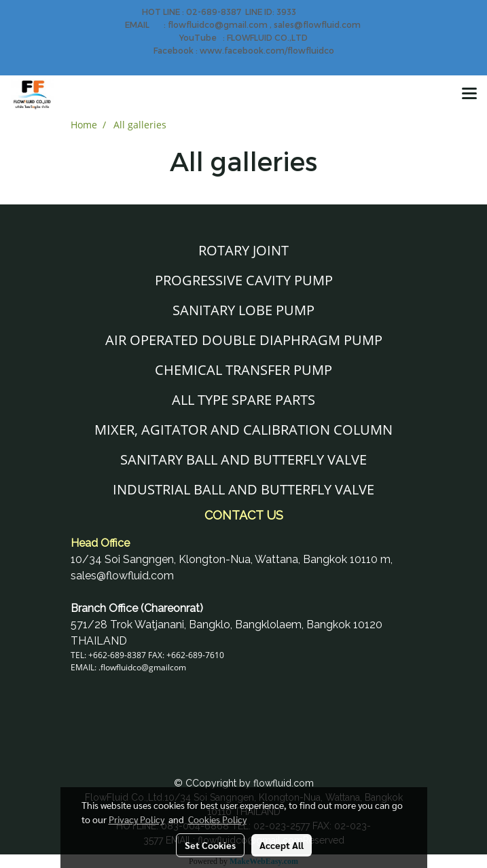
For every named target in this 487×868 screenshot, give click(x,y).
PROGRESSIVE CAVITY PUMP (244, 280)
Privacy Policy (137, 819)
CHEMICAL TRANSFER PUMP (244, 370)
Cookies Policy (217, 819)
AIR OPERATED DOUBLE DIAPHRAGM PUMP (244, 340)
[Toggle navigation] (469, 94)
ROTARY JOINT (244, 250)
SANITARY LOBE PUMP (244, 310)
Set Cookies (210, 845)
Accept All (282, 845)
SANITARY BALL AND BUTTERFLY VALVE (244, 459)
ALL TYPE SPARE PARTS (244, 400)
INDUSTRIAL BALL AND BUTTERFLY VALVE (244, 489)
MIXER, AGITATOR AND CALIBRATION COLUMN (244, 430)
